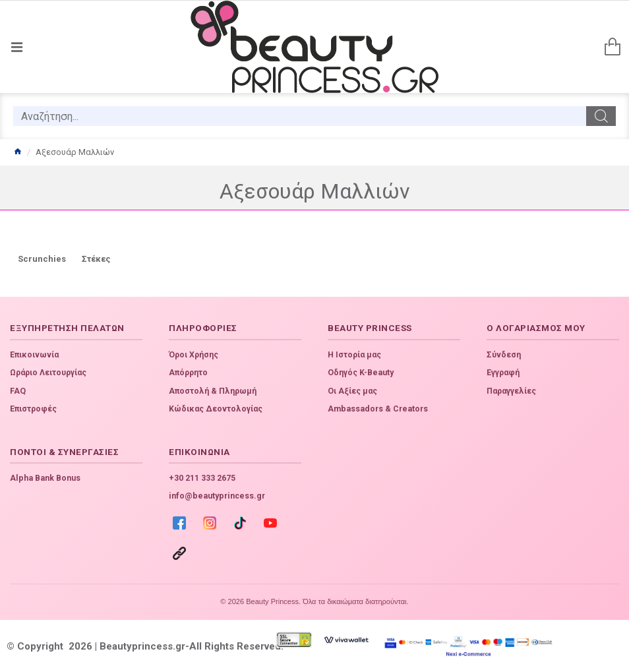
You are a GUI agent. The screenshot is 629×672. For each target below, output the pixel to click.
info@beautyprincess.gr (217, 496)
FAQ (18, 391)
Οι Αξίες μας (352, 391)
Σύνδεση (504, 355)
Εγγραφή (503, 373)
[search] (300, 116)
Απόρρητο (188, 373)
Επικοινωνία (34, 355)
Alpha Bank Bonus (45, 478)
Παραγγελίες (511, 391)
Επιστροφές (33, 409)
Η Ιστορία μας (354, 355)
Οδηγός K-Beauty (361, 373)
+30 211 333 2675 (202, 478)
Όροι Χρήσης (194, 355)
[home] (17, 152)
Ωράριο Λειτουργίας (48, 373)
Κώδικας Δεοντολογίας (216, 409)
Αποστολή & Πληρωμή (213, 391)
